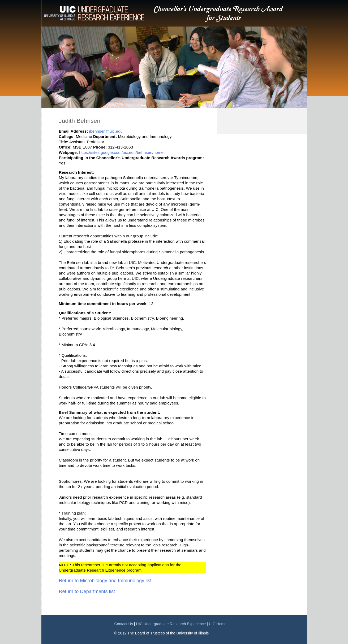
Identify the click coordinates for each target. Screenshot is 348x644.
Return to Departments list (87, 591)
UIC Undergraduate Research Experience (171, 624)
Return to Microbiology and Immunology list (105, 581)
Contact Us (124, 624)
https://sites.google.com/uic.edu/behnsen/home (121, 152)
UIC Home (218, 624)
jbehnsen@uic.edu (106, 131)
